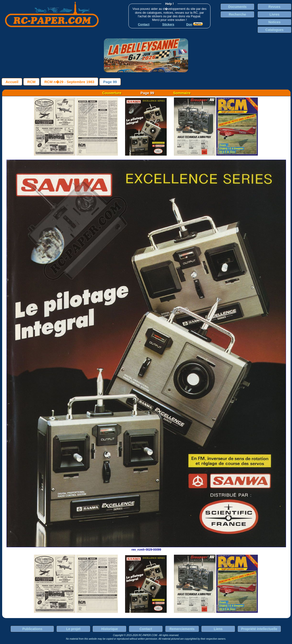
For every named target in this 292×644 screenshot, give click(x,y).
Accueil (12, 82)
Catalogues (274, 30)
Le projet (73, 629)
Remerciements (182, 629)
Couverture (112, 93)
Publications (32, 629)
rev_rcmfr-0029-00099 (146, 548)
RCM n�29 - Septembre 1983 (70, 82)
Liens (218, 629)
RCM (31, 82)
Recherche (237, 14)
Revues (274, 7)
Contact (146, 629)
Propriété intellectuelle (259, 629)
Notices (275, 22)
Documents (237, 7)
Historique (110, 629)
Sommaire (182, 93)
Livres (274, 14)
